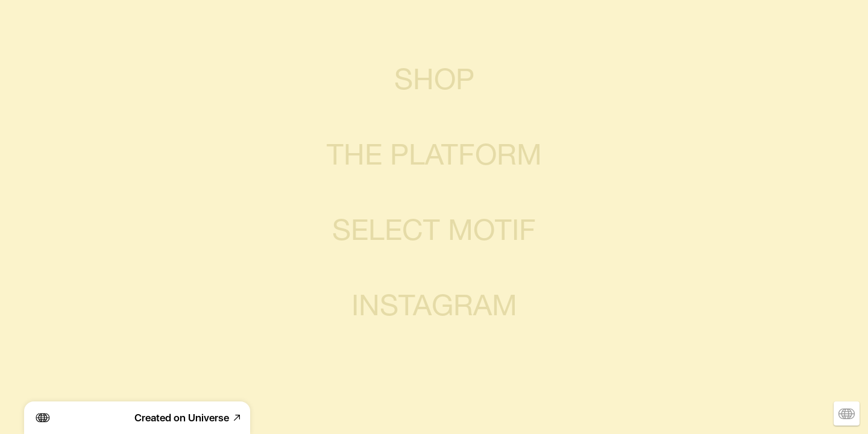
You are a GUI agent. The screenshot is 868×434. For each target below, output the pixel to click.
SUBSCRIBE (434, 377)
